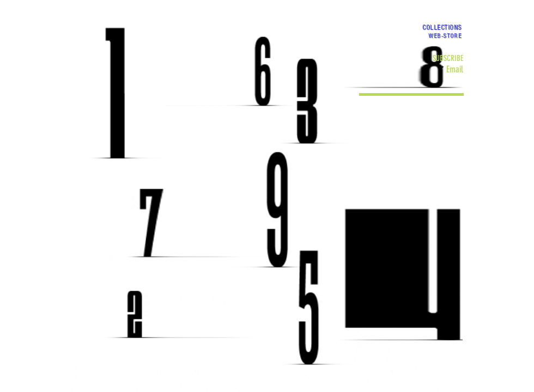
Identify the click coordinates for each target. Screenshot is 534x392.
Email (455, 69)
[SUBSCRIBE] (448, 59)
